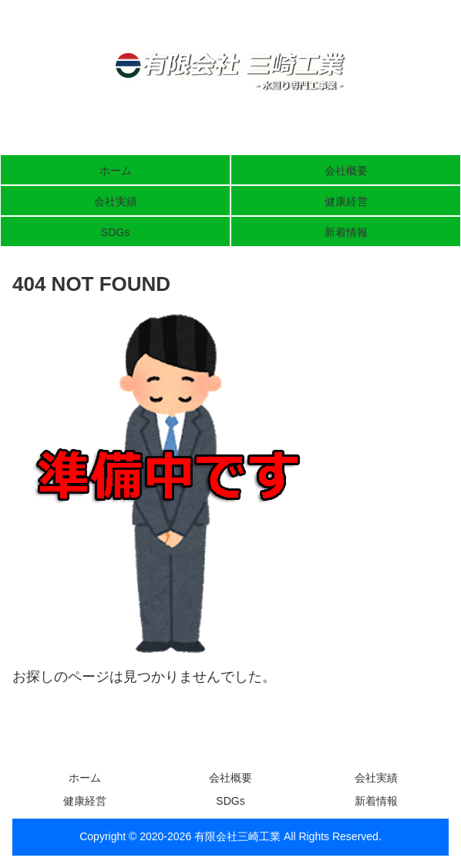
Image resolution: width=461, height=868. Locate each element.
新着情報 (376, 801)
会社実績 (376, 778)
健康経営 (85, 801)
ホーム (85, 778)
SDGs (230, 801)
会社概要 (230, 778)
